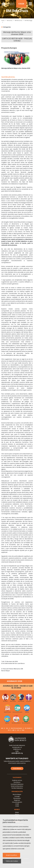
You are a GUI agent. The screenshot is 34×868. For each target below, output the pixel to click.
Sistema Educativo (17, 786)
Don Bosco (17, 782)
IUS (18, 730)
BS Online (28, 728)
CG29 (21, 4)
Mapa (17, 812)
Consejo (17, 796)
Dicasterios (17, 798)
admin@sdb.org (17, 753)
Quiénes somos (17, 780)
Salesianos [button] (17, 777)
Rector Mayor (17, 794)
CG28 (17, 804)
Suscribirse (17, 768)
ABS (13, 730)
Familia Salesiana (17, 788)
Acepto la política (11, 855)
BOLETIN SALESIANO (17, 728)
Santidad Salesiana (17, 784)
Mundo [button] (17, 809)
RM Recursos (19, 20)
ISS (9, 730)
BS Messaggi (28, 20)
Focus (17, 814)
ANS (2, 728)
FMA (23, 730)
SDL (7, 728)
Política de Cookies (12, 861)
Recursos (10, 20)
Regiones (17, 800)
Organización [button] (17, 792)
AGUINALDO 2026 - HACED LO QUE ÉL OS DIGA (18, 687)
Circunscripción (17, 802)
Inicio (3, 20)
